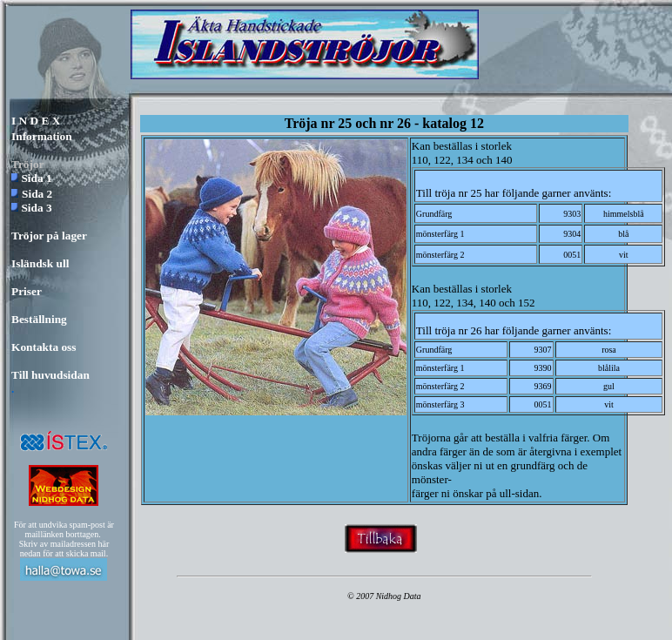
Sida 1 (36, 178)
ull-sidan (520, 493)
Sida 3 (36, 208)
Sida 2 (37, 194)
